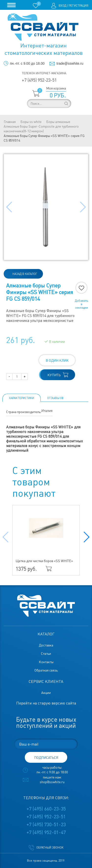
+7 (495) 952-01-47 (46, 832)
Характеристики (22, 398)
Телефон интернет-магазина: (44, 73)
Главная (10, 122)
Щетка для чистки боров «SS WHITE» (44, 561)
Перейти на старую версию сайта (46, 703)
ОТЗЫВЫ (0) (55, 398)
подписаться (46, 758)
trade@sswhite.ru (70, 63)
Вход (62, 6)
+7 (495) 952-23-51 (39, 80)
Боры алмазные (58, 122)
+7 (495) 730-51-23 (46, 824)
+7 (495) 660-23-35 (46, 809)
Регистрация (79, 6)
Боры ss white (31, 122)
